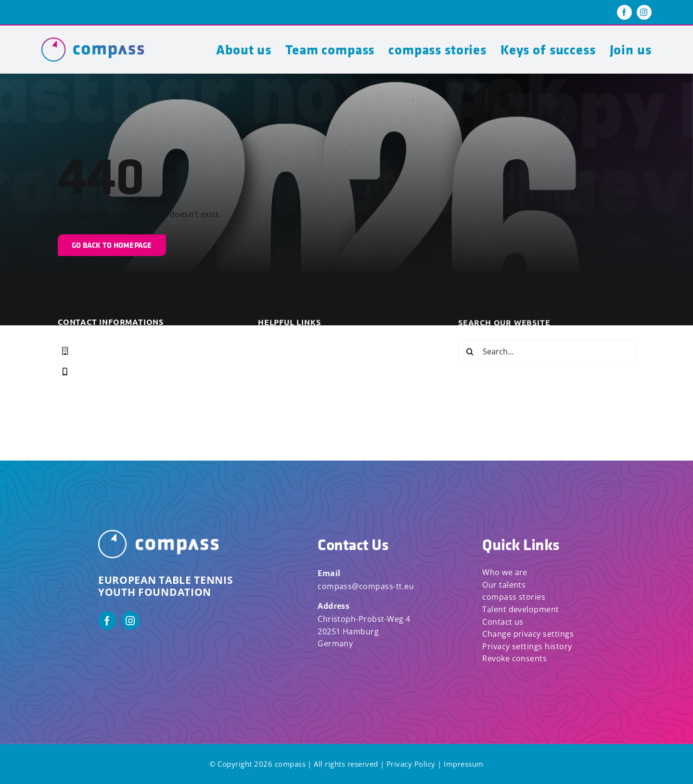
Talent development (521, 609)
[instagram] (644, 12)
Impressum (463, 764)
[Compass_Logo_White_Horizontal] (158, 534)
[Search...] (547, 353)
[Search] (470, 353)
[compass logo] (93, 41)
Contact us (503, 622)
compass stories (514, 597)
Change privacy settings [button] (528, 634)
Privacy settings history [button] (527, 646)
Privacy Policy (411, 764)
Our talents (504, 585)
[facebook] (624, 12)
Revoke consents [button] (514, 658)
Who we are (505, 572)
